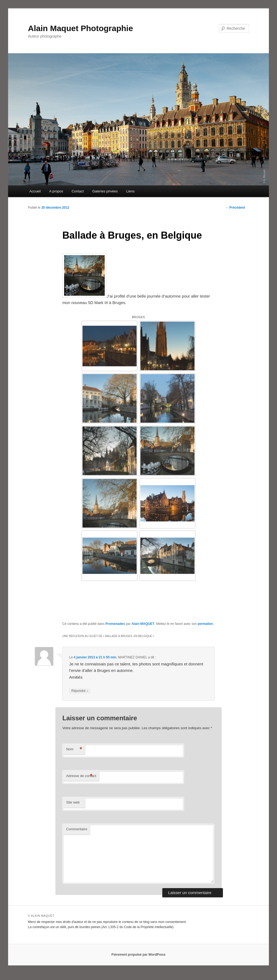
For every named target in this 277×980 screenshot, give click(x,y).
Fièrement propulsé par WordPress (138, 955)
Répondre (80, 691)
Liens (130, 191)
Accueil (35, 191)
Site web (73, 802)
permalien (205, 624)
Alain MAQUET (143, 624)
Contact (78, 191)
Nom (74, 749)
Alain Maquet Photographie (80, 28)
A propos (56, 191)
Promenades (115, 624)
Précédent (235, 208)
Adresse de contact (81, 776)
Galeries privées (105, 191)
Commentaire (77, 829)
